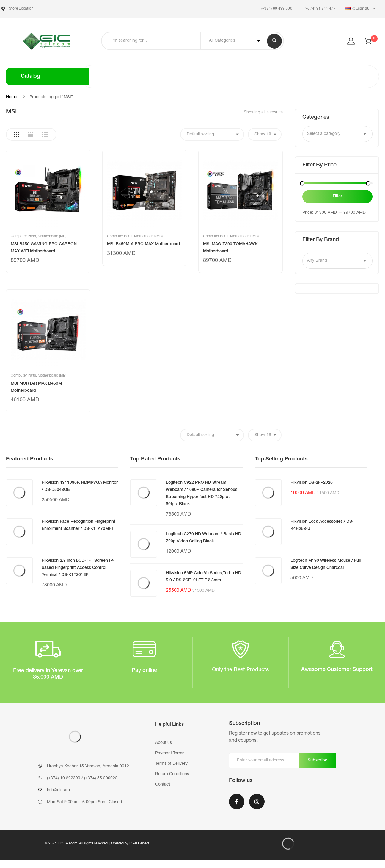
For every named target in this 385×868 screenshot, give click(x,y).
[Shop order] (212, 134)
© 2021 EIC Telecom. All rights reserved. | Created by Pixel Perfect (97, 844)
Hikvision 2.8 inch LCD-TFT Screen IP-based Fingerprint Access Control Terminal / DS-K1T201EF (78, 568)
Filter (337, 196)
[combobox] (337, 134)
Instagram (257, 802)
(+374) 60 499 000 (276, 9)
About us (164, 743)
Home (12, 97)
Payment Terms (170, 753)
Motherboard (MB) (52, 236)
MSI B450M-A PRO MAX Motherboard (144, 244)
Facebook (237, 802)
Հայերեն (358, 8)
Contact (163, 785)
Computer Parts (23, 236)
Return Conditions (172, 774)
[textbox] (337, 134)
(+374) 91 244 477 (320, 9)
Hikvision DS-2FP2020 (312, 483)
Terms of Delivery (171, 764)
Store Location (18, 9)
